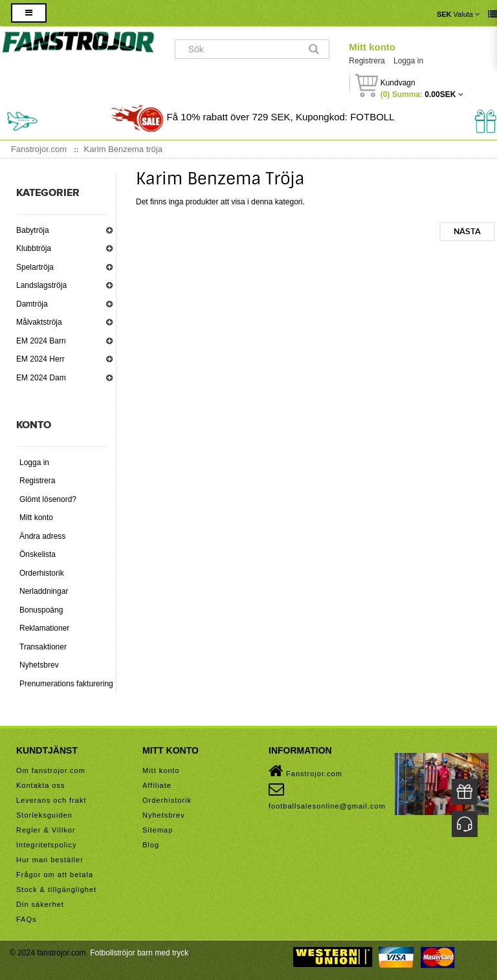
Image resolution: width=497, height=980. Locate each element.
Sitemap (158, 830)
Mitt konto (372, 47)
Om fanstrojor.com (51, 770)
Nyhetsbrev (39, 665)
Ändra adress (42, 536)
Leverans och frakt (51, 800)
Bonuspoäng (41, 610)
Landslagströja (41, 285)
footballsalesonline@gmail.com (327, 796)
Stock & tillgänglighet (56, 889)
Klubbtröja (34, 248)
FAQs (27, 919)
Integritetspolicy (46, 845)
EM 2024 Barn (41, 341)
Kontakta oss (41, 785)
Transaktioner (43, 647)
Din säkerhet (40, 904)
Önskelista (38, 554)
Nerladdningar (44, 591)
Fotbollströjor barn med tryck (139, 953)
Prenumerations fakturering (66, 684)
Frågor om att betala (55, 875)
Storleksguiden (44, 815)
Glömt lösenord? (48, 499)
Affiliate (157, 785)
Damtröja (32, 304)
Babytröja (33, 230)
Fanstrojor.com (305, 771)
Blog (151, 845)
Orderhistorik (42, 573)
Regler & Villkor (46, 830)
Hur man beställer (50, 860)
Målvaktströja (39, 322)
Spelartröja (35, 267)
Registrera (367, 61)
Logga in (408, 61)
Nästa (467, 232)
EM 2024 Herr (40, 359)
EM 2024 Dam (41, 378)
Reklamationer (44, 628)
